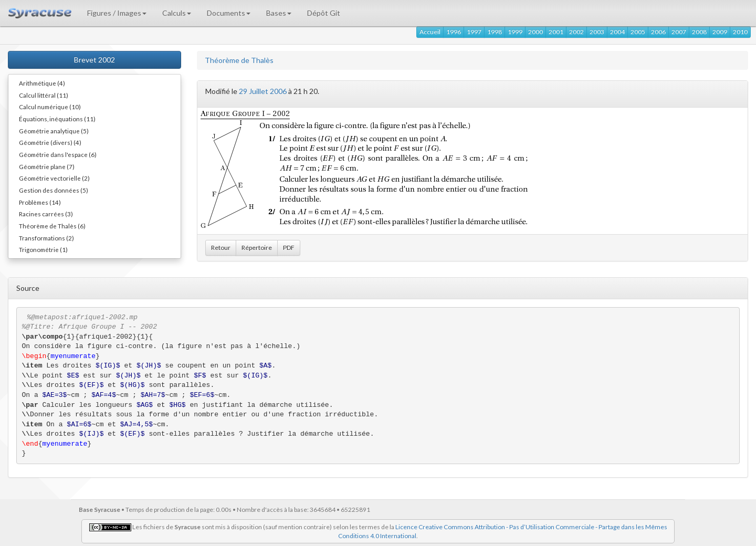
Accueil (430, 32)
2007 (679, 32)
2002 (576, 32)
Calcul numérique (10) (50, 107)
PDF (289, 248)
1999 (515, 32)
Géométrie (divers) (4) (50, 142)
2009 (720, 32)
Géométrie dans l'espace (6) (58, 154)
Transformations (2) (46, 238)
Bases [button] (279, 13)
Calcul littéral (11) (44, 95)
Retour (221, 248)
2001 (556, 32)
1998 (495, 32)
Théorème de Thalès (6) (52, 226)
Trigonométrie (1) (43, 249)
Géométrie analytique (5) (54, 131)
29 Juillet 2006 (263, 91)
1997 (474, 32)
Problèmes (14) (40, 202)
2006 (658, 32)
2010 (740, 32)
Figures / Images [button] (117, 13)
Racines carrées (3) (46, 214)
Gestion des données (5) (54, 190)
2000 (535, 32)
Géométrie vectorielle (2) (54, 178)
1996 (454, 32)
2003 (597, 32)
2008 (699, 32)
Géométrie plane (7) (47, 166)
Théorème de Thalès (239, 60)
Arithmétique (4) (42, 83)
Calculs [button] (177, 13)
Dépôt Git (324, 13)
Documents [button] (229, 13)
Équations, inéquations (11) (57, 119)
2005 (638, 32)
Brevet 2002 (94, 60)
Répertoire (257, 248)
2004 (617, 32)
